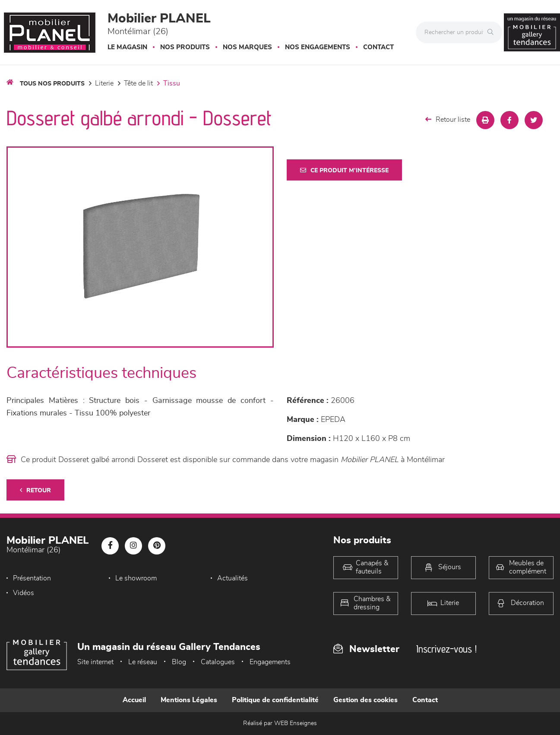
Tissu (172, 83)
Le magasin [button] (127, 47)
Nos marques (247, 47)
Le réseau (143, 662)
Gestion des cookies (365, 700)
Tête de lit (138, 83)
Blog (179, 662)
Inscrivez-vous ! (446, 649)
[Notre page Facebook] (110, 546)
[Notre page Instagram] (133, 546)
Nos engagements (318, 47)
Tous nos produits (52, 84)
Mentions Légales (189, 700)
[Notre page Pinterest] (157, 546)
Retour (35, 490)
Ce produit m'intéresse (344, 170)
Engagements (270, 662)
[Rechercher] (493, 32)
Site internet (95, 662)
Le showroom (136, 578)
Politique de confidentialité (275, 700)
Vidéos (24, 593)
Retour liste (448, 119)
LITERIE (104, 83)
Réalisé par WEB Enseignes (280, 723)
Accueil (134, 700)
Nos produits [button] (185, 47)
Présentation (32, 578)
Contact (378, 47)
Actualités (233, 578)
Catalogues (218, 662)
